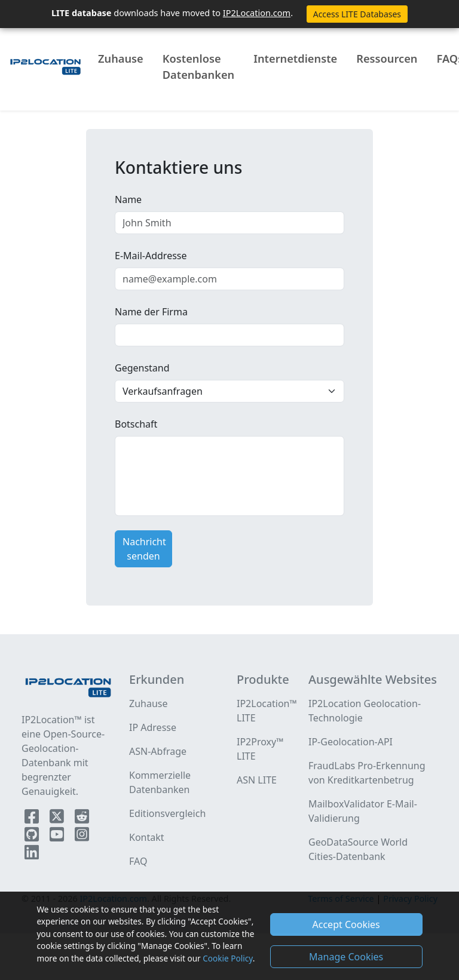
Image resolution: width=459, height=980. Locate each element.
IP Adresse (153, 727)
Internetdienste (295, 59)
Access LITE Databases (357, 14)
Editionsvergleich (167, 813)
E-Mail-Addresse (151, 256)
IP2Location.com (257, 13)
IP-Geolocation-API (351, 742)
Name (128, 199)
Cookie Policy (227, 958)
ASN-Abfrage (158, 751)
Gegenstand (142, 368)
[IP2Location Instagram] (82, 837)
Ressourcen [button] (387, 59)
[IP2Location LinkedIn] (32, 855)
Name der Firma (151, 312)
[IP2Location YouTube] (58, 837)
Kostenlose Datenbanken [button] (198, 67)
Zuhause (121, 59)
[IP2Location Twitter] (58, 819)
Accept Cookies (346, 924)
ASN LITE (257, 780)
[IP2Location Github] (33, 837)
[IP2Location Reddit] (82, 819)
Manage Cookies (346, 957)
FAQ (138, 861)
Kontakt (147, 837)
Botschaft (136, 424)
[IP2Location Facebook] (33, 819)
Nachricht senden (144, 549)
